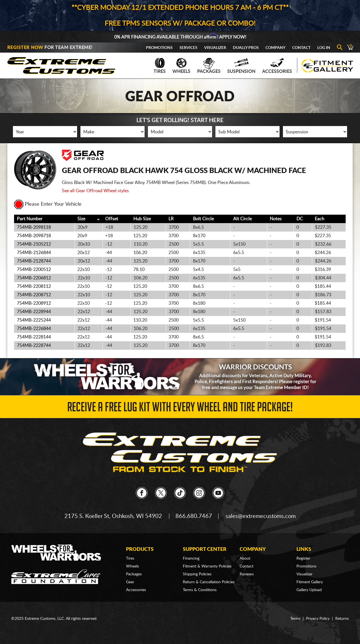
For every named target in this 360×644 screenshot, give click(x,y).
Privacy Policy (318, 619)
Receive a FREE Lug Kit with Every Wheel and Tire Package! (180, 409)
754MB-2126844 (34, 253)
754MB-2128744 (34, 261)
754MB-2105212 (34, 244)
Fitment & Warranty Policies (207, 566)
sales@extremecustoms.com (261, 516)
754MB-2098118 (34, 227)
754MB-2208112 (34, 286)
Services (188, 48)
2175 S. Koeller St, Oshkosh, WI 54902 (113, 516)
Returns (342, 619)
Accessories (277, 66)
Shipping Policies (197, 574)
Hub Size (142, 219)
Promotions (159, 48)
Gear (130, 582)
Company (275, 48)
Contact (301, 48)
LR (171, 219)
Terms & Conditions (200, 590)
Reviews (247, 574)
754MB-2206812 (34, 278)
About (245, 558)
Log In (324, 48)
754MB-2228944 (34, 312)
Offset (112, 219)
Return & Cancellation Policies (209, 582)
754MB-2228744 (34, 345)
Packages (209, 66)
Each (319, 219)
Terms (295, 619)
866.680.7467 (194, 516)
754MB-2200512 (34, 270)
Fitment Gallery (310, 582)
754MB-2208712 (34, 295)
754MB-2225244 (34, 320)
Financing (191, 558)
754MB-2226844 (34, 329)
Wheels (181, 66)
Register (303, 558)
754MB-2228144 (34, 337)
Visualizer (215, 48)
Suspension (241, 66)
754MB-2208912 (34, 303)
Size (81, 219)
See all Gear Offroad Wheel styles (95, 191)
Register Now (25, 48)
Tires (160, 66)
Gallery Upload (309, 590)
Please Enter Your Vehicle (48, 204)
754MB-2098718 (34, 236)
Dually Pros (246, 48)
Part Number (30, 219)
